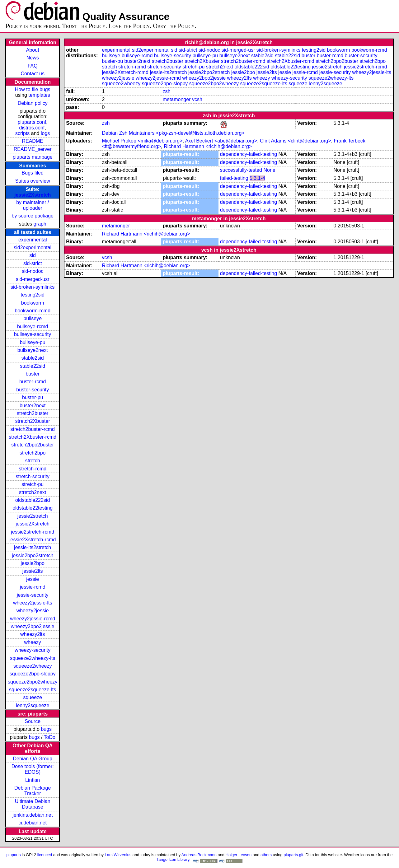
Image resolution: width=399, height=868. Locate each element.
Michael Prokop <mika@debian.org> (142, 141)
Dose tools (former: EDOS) (33, 769)
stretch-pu (33, 484)
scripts (22, 133)
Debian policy (33, 103)
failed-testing (234, 178)
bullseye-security (33, 334)
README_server (33, 149)
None (269, 170)
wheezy (33, 642)
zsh (167, 91)
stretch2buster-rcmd (33, 429)
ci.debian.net (33, 823)
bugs (46, 729)
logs (45, 133)
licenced (45, 855)
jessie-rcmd (33, 587)
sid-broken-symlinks (33, 287)
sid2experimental (33, 247)
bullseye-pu (33, 342)
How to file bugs (33, 89)
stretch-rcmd (33, 469)
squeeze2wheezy (33, 666)
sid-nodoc (33, 271)
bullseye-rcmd (33, 327)
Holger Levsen (239, 855)
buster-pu (33, 397)
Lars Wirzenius (118, 855)
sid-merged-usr (33, 279)
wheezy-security (33, 650)
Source (33, 721)
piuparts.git (293, 855)
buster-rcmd (33, 382)
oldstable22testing (33, 508)
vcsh (197, 99)
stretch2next (33, 492)
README (32, 141)
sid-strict (33, 263)
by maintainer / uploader (33, 205)
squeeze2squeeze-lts (33, 690)
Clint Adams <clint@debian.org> (296, 141)
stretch (33, 461)
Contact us (32, 74)
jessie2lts (33, 571)
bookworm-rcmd (33, 311)
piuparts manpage (33, 157)
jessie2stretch (33, 516)
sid (32, 255)
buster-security (33, 390)
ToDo (50, 737)
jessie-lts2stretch (33, 547)
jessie (33, 579)
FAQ (33, 66)
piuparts (13, 855)
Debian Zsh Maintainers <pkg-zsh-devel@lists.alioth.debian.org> (173, 133)
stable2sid (33, 358)
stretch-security (32, 476)
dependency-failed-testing (249, 154)
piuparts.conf (32, 122)
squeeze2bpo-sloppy (33, 674)
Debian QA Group (33, 759)
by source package (33, 216)
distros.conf (32, 128)
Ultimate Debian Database (33, 804)
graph (40, 224)
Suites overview (33, 181)
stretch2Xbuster (33, 421)
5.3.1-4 (257, 178)
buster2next (33, 406)
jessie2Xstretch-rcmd (33, 540)
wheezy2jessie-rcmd (33, 619)
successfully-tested (241, 170)
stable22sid (33, 366)
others (266, 855)
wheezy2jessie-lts (33, 603)
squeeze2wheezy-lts (33, 658)
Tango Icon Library (173, 859)
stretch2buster (33, 413)
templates (39, 95)
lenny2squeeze (33, 705)
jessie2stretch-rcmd (33, 532)
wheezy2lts (33, 634)
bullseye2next (33, 350)
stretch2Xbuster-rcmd (33, 437)
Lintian (33, 780)
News (33, 58)
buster (32, 374)
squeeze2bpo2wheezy (33, 682)
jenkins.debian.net (33, 815)
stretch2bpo (33, 453)
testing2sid (33, 295)
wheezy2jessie (33, 611)
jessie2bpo (33, 563)
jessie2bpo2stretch (33, 555)
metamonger (177, 99)
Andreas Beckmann (199, 855)
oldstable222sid (33, 500)
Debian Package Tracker (33, 791)
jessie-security (33, 595)
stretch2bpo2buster (33, 445)
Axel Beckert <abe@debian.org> (221, 141)
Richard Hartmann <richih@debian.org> (208, 146)
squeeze (33, 697)
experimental (33, 240)
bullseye (33, 318)
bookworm (33, 303)
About (33, 50)
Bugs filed (33, 173)
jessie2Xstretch (33, 195)
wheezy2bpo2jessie (33, 626)
